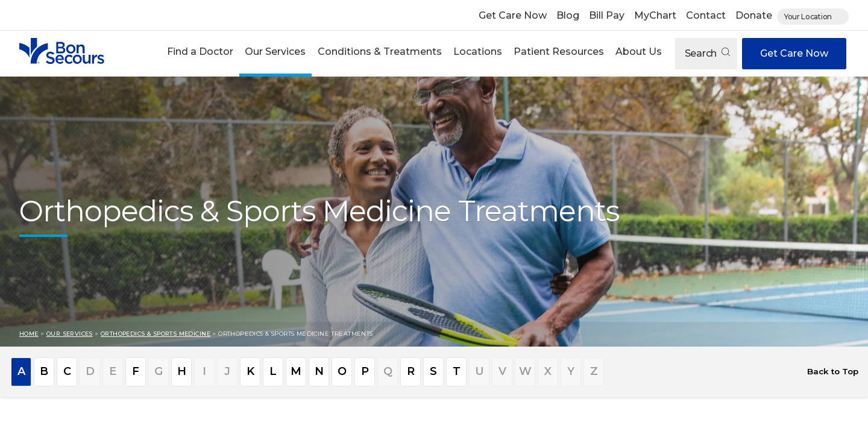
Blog (568, 15)
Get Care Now (513, 15)
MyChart (655, 15)
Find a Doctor (200, 52)
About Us (639, 52)
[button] (200, 53)
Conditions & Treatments (380, 52)
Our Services (275, 52)
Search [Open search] (707, 53)
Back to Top (833, 371)
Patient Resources (559, 52)
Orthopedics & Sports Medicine (156, 334)
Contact (706, 15)
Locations (478, 52)
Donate (754, 15)
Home (29, 334)
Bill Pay (607, 15)
